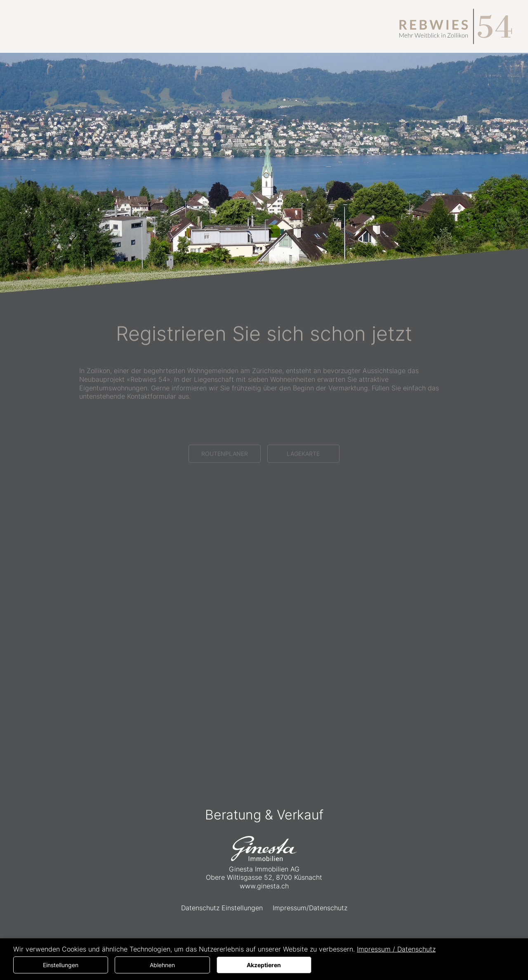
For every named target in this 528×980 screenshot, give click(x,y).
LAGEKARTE (303, 472)
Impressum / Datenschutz (396, 949)
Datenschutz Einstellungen (222, 908)
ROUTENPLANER (225, 472)
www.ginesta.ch (264, 886)
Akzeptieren (264, 965)
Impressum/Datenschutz (310, 908)
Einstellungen (61, 965)
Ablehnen (162, 965)
